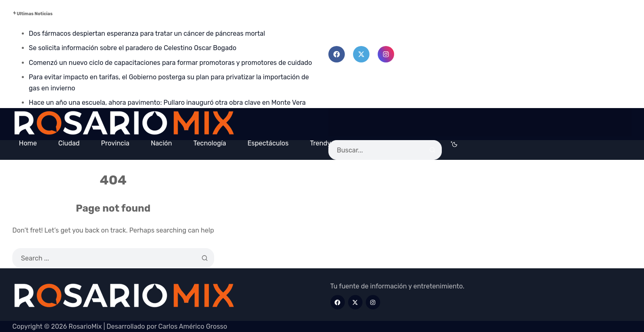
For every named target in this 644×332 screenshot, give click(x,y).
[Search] (432, 150)
